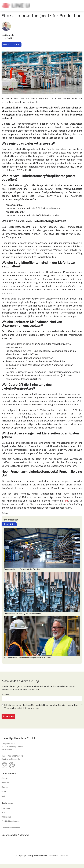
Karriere (5, 787)
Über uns (5, 783)
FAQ (3, 796)
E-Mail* (5, 703)
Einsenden (8, 725)
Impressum (6, 808)
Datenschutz (7, 817)
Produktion (10, 524)
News (4, 791)
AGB (4, 812)
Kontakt (5, 778)
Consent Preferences (11, 828)
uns (66, 501)
